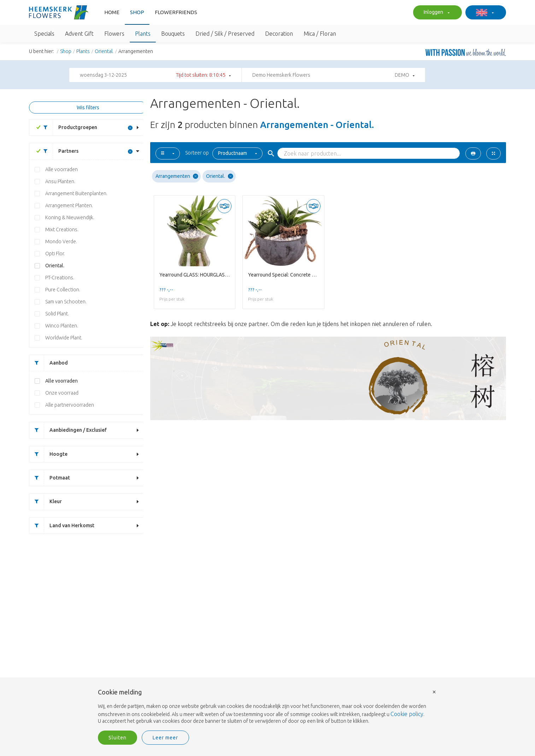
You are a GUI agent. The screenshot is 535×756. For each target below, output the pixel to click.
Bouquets (173, 34)
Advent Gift (79, 34)
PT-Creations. (60, 278)
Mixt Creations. (62, 229)
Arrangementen (177, 176)
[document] (267, 707)
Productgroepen (68, 127)
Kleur (46, 502)
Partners (58, 151)
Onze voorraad (62, 393)
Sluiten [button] (117, 738)
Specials (44, 34)
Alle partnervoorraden (70, 405)
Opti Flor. (55, 254)
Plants (143, 34)
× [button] (434, 691)
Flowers (114, 34)
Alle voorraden (61, 169)
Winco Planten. (62, 326)
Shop (137, 12)
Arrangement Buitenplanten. (76, 193)
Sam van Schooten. (66, 302)
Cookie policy (407, 714)
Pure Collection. (63, 290)
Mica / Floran (320, 34)
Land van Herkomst (62, 526)
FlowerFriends (176, 12)
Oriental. (104, 51)
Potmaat (50, 478)
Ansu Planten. (60, 181)
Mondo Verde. (61, 242)
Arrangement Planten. (69, 205)
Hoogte (48, 454)
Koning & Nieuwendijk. (70, 217)
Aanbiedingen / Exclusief (68, 430)
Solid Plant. (57, 314)
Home (112, 12)
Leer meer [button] (165, 738)
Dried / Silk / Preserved (225, 34)
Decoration (279, 34)
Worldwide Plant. (64, 338)
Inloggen (436, 13)
